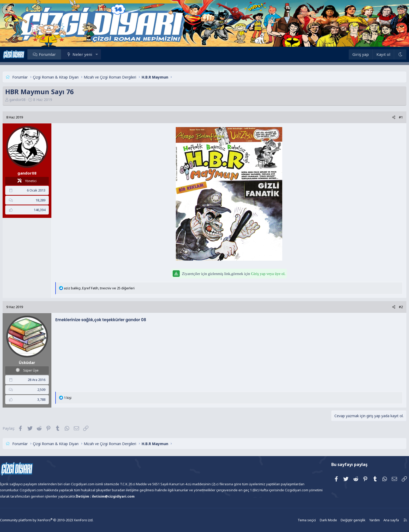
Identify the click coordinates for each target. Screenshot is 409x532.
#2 (386, 307)
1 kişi (82, 398)
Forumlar (62, 54)
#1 (386, 117)
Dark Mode (313, 520)
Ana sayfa (373, 520)
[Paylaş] (379, 117)
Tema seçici (292, 520)
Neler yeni (97, 54)
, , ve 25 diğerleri (114, 288)
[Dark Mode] (386, 54)
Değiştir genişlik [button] (336, 520)
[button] (111, 54)
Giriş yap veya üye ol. (268, 274)
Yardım (357, 520)
